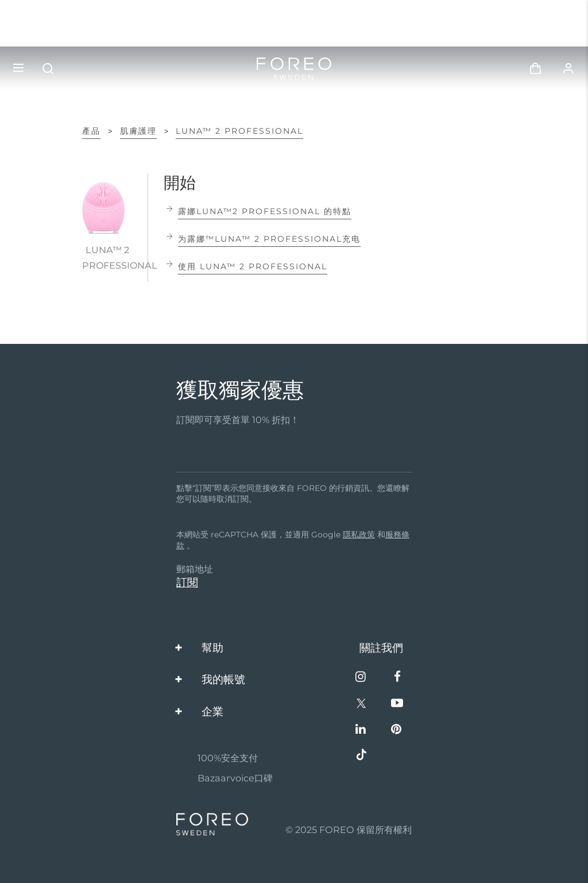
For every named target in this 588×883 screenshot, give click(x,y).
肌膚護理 (138, 131)
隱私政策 (359, 535)
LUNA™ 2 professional (239, 131)
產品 (91, 131)
